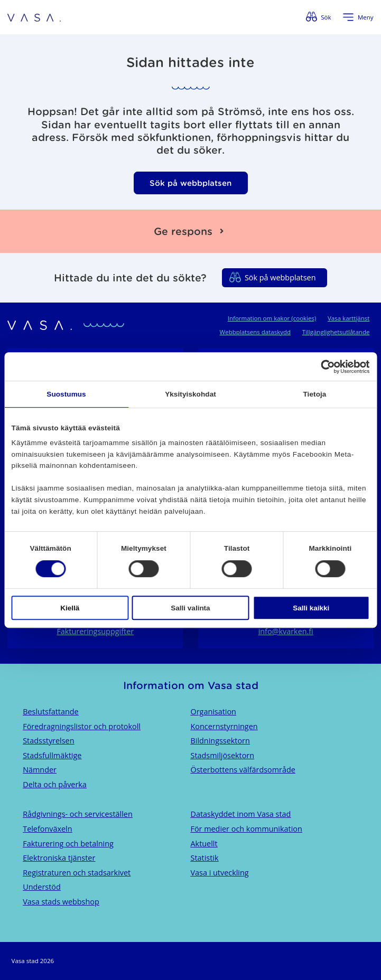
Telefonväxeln (47, 829)
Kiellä (70, 608)
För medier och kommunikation (247, 829)
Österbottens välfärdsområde (243, 770)
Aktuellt (204, 844)
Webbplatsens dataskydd (255, 332)
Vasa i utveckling (220, 873)
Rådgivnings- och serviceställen (78, 814)
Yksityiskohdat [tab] (190, 394)
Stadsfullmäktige (52, 755)
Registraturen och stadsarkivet (77, 873)
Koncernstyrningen (224, 726)
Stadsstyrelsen (48, 741)
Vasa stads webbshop (61, 902)
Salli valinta (190, 608)
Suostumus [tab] (66, 394)
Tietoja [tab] (315, 394)
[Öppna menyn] (358, 17)
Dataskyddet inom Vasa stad (241, 814)
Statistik (205, 858)
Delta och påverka (55, 784)
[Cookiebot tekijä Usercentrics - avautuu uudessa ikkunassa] (324, 367)
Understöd (42, 887)
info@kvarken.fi (286, 631)
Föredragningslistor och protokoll (82, 726)
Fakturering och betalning (68, 844)
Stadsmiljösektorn (223, 755)
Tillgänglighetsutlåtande (336, 332)
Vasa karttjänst (349, 318)
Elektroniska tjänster (59, 858)
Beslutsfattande (51, 712)
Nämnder (40, 770)
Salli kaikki (311, 608)
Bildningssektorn (220, 741)
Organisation (213, 712)
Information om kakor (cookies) (272, 318)
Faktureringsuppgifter (95, 631)
